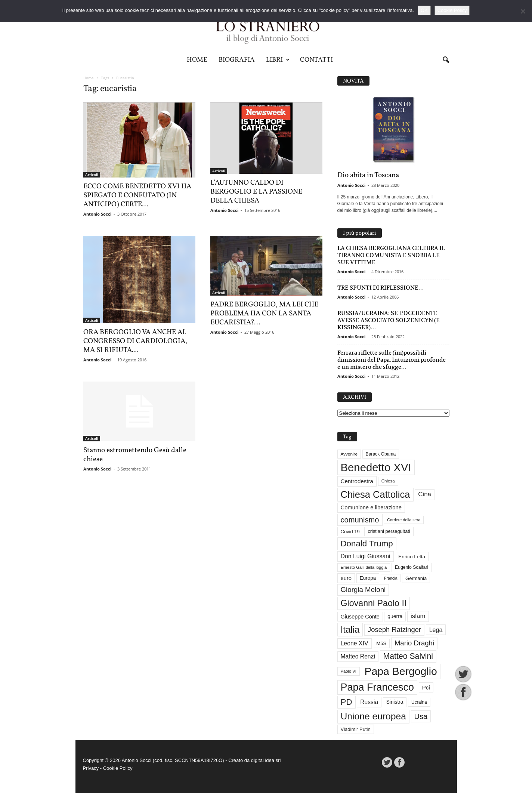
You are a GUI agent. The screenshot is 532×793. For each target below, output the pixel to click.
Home (197, 60)
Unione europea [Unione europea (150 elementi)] (373, 716)
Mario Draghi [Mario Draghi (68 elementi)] (414, 643)
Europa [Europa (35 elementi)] (368, 578)
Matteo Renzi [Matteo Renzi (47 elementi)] (358, 656)
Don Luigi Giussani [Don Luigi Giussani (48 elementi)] (366, 556)
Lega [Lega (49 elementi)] (436, 630)
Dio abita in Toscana (368, 175)
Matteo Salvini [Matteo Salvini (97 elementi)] (408, 656)
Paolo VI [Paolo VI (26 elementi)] (349, 671)
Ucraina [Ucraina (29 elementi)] (419, 702)
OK (424, 10)
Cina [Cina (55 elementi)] (425, 494)
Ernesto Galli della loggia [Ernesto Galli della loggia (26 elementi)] (364, 567)
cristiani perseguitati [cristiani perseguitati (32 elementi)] (389, 531)
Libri (278, 60)
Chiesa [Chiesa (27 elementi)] (388, 481)
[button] (446, 60)
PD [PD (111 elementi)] (347, 702)
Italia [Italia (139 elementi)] (350, 630)
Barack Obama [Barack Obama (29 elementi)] (381, 454)
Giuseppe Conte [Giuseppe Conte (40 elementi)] (360, 617)
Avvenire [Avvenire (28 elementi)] (349, 454)
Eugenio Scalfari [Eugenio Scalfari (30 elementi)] (412, 567)
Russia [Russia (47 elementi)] (369, 702)
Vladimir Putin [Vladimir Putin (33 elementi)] (356, 729)
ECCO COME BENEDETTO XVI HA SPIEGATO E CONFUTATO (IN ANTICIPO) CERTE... (137, 195)
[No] (523, 11)
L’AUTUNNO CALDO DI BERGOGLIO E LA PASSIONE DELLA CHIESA (256, 192)
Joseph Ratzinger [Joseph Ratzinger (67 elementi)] (394, 630)
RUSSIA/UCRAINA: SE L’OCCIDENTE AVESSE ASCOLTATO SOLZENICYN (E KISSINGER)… (389, 320)
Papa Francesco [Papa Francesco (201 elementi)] (378, 687)
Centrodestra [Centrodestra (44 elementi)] (357, 481)
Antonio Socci (97, 214)
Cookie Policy (118, 768)
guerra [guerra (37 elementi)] (395, 616)
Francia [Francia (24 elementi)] (391, 578)
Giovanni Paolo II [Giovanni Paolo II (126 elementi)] (374, 603)
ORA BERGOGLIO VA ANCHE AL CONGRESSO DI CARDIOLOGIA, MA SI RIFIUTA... (135, 341)
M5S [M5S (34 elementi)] (381, 643)
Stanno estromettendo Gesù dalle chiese (135, 455)
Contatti (316, 60)
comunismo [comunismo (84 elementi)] (360, 520)
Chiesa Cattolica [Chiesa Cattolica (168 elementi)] (375, 494)
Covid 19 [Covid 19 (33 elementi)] (350, 532)
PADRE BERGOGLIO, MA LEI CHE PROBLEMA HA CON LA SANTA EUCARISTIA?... (264, 314)
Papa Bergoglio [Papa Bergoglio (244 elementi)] (400, 671)
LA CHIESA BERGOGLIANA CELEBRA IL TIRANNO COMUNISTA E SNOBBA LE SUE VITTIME (391, 255)
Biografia (237, 60)
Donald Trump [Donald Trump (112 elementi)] (367, 544)
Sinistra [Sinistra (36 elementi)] (395, 702)
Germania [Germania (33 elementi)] (416, 578)
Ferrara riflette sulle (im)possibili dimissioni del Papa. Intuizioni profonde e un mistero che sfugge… (392, 360)
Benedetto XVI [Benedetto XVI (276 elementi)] (376, 467)
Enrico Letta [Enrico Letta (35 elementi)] (412, 557)
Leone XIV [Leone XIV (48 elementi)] (355, 643)
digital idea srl (266, 760)
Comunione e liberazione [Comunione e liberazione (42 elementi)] (371, 507)
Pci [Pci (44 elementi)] (426, 687)
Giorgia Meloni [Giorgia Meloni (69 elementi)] (363, 590)
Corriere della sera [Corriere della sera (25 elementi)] (404, 520)
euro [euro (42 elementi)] (346, 578)
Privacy (91, 768)
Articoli (92, 175)
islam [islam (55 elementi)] (418, 616)
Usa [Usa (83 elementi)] (421, 716)
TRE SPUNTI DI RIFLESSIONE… (381, 288)
